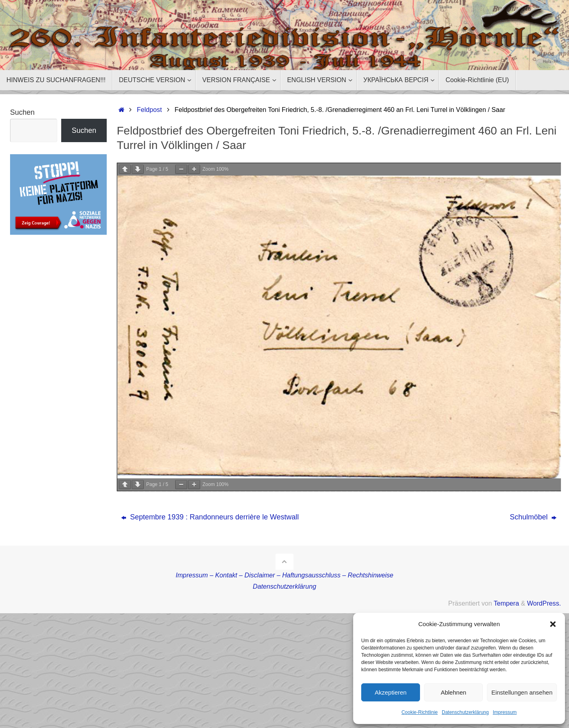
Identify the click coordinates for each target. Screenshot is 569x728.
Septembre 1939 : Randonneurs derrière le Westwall (210, 517)
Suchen (22, 112)
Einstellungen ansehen (522, 692)
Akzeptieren (390, 692)
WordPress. (544, 603)
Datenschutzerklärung (465, 712)
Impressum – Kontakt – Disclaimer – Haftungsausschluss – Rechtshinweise (284, 575)
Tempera (506, 603)
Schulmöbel (533, 517)
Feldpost (149, 110)
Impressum (505, 712)
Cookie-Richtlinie (420, 712)
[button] (553, 624)
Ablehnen (453, 692)
